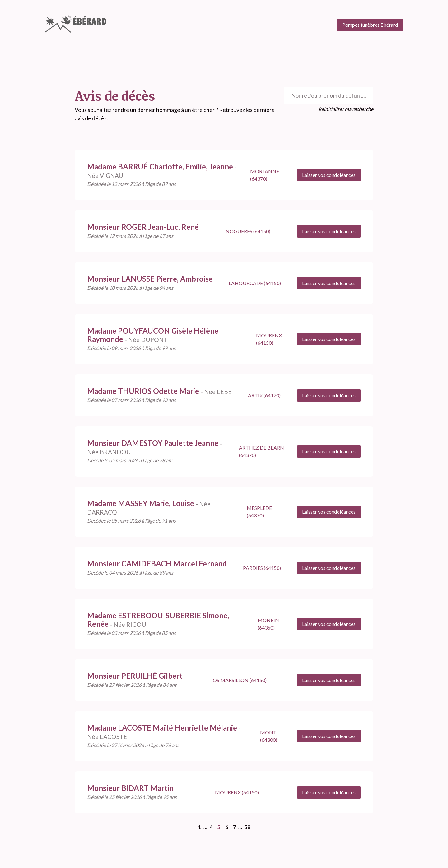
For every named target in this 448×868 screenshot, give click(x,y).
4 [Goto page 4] (211, 827)
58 (247, 827)
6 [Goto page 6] (227, 827)
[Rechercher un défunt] (329, 96)
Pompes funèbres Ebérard (370, 25)
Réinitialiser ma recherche (346, 109)
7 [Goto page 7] (234, 827)
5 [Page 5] (219, 827)
